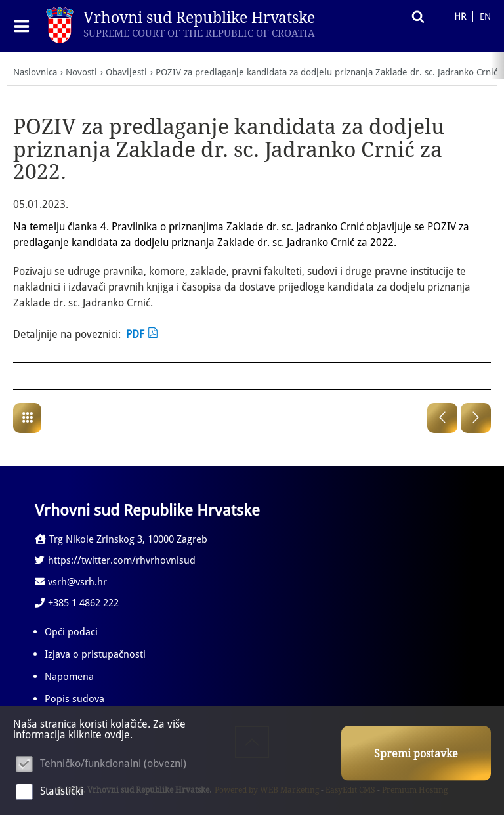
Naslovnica (35, 72)
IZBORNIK (25, 26)
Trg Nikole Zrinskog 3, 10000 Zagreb (121, 539)
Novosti (81, 72)
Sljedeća (476, 418)
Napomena (69, 677)
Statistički (62, 791)
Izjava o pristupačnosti (95, 654)
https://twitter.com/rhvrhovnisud (115, 560)
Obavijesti (126, 72)
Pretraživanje (415, 16)
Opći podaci (71, 632)
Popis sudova (74, 699)
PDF (135, 334)
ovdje (117, 735)
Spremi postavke (416, 754)
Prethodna (442, 418)
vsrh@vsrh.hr (71, 582)
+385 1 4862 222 (77, 603)
